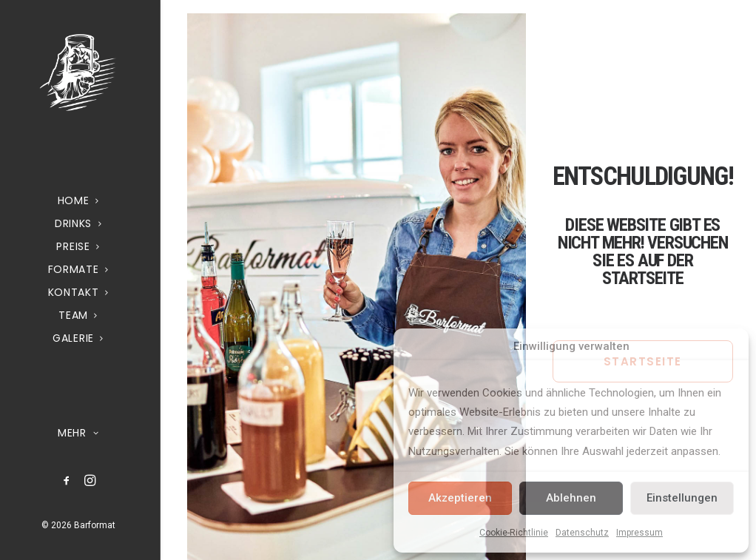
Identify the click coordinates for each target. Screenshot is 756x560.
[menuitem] (67, 481)
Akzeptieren (460, 498)
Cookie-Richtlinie (514, 533)
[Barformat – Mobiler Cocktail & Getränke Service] (78, 72)
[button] (67, 481)
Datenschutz (582, 533)
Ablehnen (571, 498)
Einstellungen (682, 498)
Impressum (639, 533)
